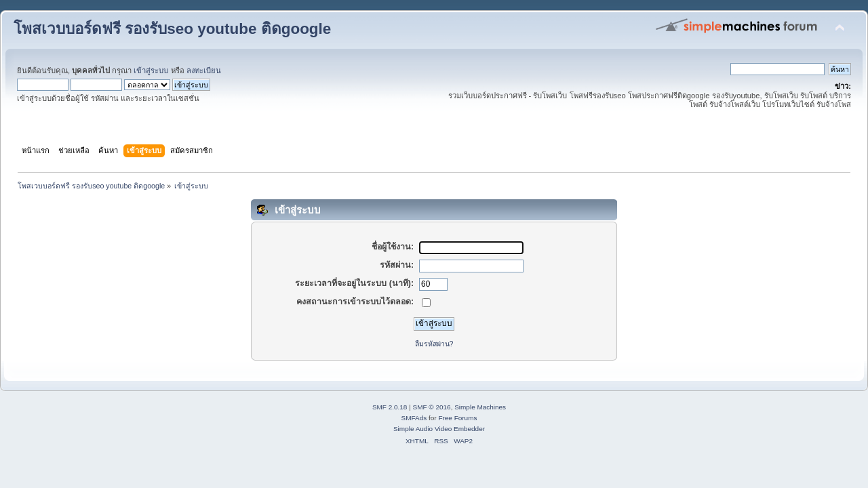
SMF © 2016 (432, 407)
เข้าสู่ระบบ (151, 70)
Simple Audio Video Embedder (439, 429)
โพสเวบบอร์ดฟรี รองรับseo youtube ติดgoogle (172, 29)
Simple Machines (480, 407)
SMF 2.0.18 (390, 407)
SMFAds (414, 418)
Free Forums (457, 418)
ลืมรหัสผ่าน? (434, 344)
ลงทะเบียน (204, 70)
